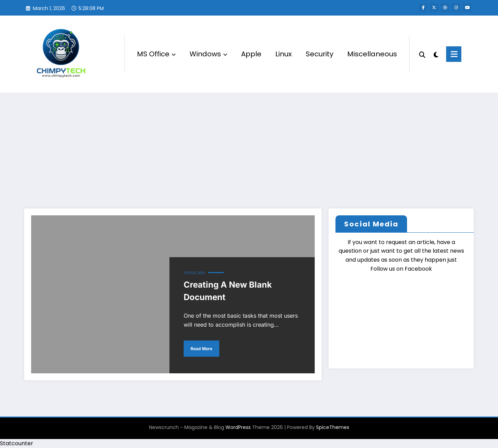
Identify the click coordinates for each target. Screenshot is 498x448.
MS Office (156, 54)
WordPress (238, 427)
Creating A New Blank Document (228, 291)
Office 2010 (194, 273)
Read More (201, 349)
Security (320, 54)
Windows (208, 54)
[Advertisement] (249, 144)
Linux (284, 54)
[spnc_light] (436, 54)
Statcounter (17, 443)
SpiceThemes (333, 427)
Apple (251, 54)
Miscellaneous (372, 54)
